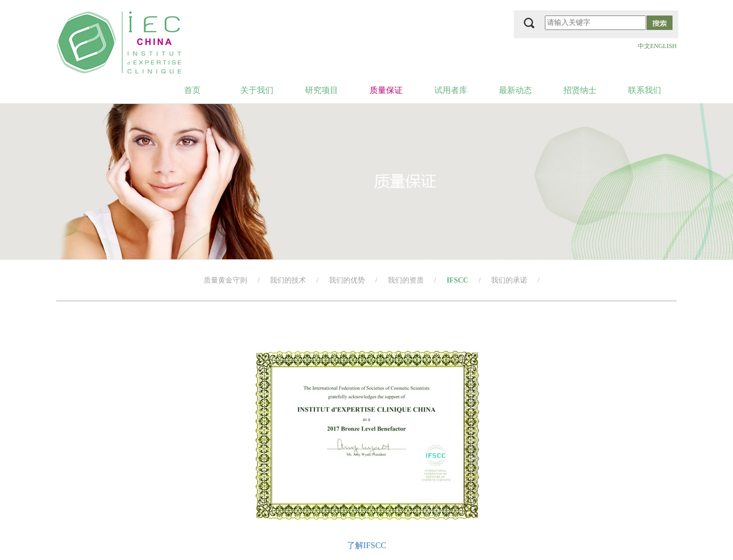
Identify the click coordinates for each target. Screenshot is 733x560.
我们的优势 (347, 280)
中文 (644, 46)
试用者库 (451, 90)
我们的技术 (288, 280)
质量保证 (386, 90)
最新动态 (515, 90)
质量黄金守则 (225, 280)
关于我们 (257, 90)
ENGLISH (663, 46)
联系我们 (645, 90)
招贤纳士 (580, 90)
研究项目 (322, 90)
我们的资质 (406, 280)
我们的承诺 (509, 280)
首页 (192, 90)
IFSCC (457, 280)
